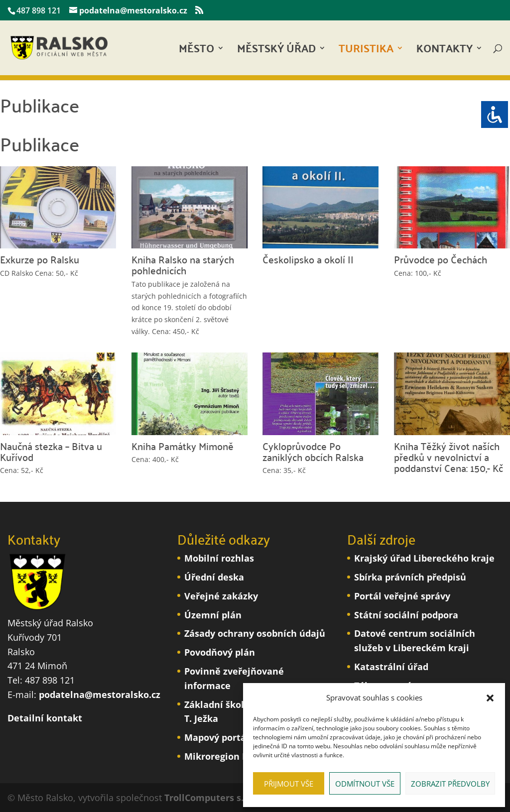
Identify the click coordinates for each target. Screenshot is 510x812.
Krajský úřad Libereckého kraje (424, 558)
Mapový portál (217, 737)
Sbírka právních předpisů (410, 577)
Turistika (366, 51)
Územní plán (213, 615)
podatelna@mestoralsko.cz (100, 695)
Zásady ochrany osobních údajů (255, 633)
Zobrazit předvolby (450, 784)
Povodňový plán (220, 652)
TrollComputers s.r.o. (211, 798)
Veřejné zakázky (221, 596)
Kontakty (445, 51)
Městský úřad (276, 51)
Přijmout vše (289, 784)
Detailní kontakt (45, 718)
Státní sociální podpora (406, 615)
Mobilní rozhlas (219, 558)
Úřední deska (214, 577)
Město (196, 51)
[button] (490, 698)
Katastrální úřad (391, 667)
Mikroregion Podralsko (235, 756)
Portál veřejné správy (402, 596)
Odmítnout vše (365, 784)
